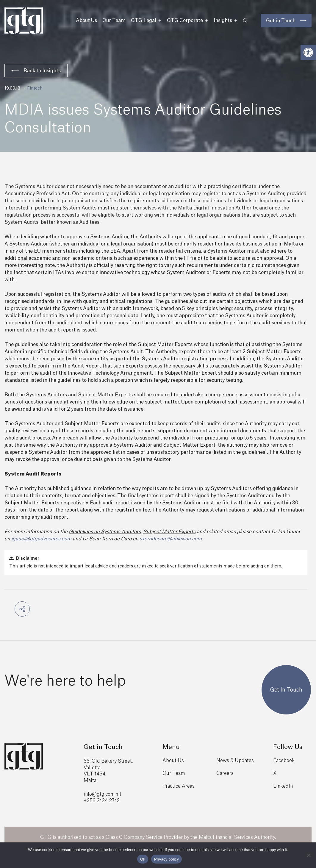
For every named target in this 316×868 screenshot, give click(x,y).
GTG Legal (146, 21)
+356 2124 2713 (102, 801)
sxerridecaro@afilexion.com (171, 539)
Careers (225, 773)
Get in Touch (281, 21)
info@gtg (94, 794)
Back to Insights (36, 71)
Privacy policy (166, 859)
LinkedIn (283, 786)
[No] (309, 855)
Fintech (35, 88)
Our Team (114, 21)
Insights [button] (226, 21)
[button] (308, 52)
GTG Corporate (188, 21)
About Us (86, 21)
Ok (143, 859)
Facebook (284, 761)
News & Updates (235, 761)
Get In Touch (286, 690)
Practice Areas (179, 786)
